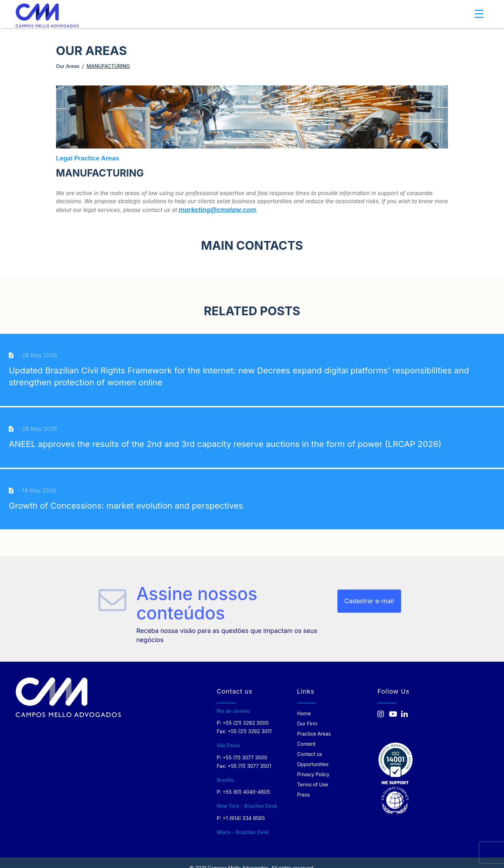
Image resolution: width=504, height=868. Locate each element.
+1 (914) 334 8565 (244, 818)
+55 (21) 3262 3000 (246, 723)
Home (304, 713)
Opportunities (313, 764)
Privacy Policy (313, 774)
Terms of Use (313, 784)
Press (304, 795)
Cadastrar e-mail (369, 601)
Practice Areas (314, 734)
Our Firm (307, 724)
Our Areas (68, 66)
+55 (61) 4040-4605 (246, 792)
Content (306, 744)
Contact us (310, 754)
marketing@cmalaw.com (218, 210)
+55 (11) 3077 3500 (245, 757)
